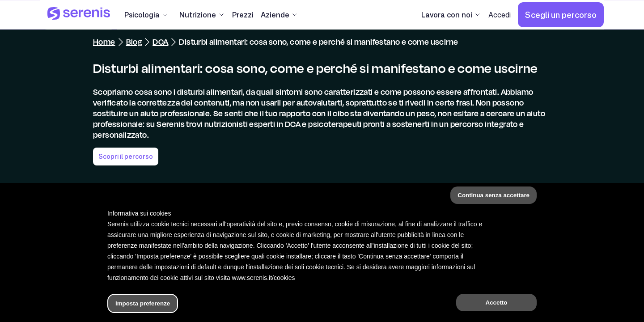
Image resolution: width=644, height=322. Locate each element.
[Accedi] (500, 15)
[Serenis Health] (79, 15)
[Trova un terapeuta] (415, 306)
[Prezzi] (243, 15)
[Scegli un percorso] (561, 15)
